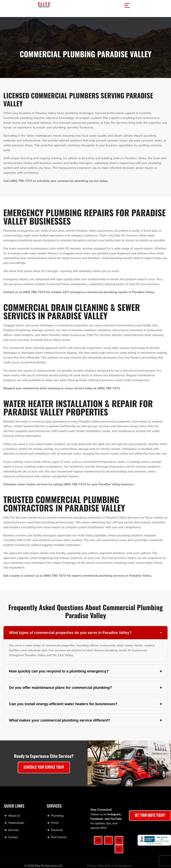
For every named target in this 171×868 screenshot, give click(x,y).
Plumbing (57, 816)
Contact (13, 837)
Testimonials (16, 823)
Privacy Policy (96, 866)
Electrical (57, 830)
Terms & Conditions (119, 866)
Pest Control (59, 837)
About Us (14, 816)
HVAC (55, 823)
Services (14, 830)
